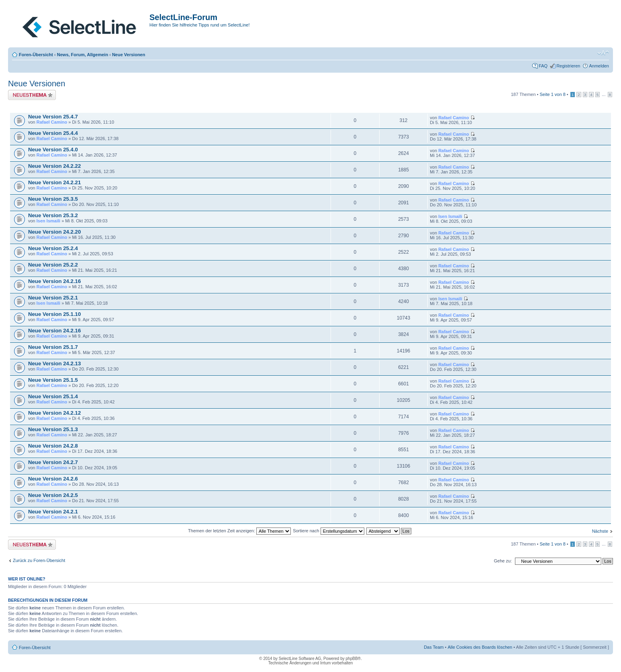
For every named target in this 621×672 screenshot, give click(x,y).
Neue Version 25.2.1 (53, 298)
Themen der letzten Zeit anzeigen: (239, 531)
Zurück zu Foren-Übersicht (39, 560)
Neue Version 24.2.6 (53, 479)
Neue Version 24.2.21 (54, 182)
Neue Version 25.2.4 (53, 248)
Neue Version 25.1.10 (54, 314)
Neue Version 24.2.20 (54, 232)
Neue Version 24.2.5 (53, 495)
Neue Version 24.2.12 (54, 413)
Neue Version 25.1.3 (53, 429)
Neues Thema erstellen (32, 95)
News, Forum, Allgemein (83, 55)
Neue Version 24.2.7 (53, 462)
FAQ (543, 66)
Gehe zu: (503, 561)
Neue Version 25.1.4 (53, 396)
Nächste (600, 531)
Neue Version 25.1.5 (53, 380)
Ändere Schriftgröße (603, 53)
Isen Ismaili (48, 221)
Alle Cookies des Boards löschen (480, 647)
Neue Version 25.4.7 (53, 117)
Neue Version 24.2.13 (54, 363)
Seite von (553, 94)
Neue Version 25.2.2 (53, 265)
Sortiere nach (328, 531)
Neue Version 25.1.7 (53, 347)
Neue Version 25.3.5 (53, 199)
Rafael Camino (52, 122)
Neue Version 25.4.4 (53, 133)
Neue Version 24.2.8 (53, 446)
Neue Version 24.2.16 (54, 281)
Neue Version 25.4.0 (53, 150)
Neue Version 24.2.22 (54, 166)
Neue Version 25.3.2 (53, 215)
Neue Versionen (129, 55)
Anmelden (599, 66)
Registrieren (568, 66)
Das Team (434, 647)
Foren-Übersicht (36, 55)
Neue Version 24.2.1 (53, 512)
